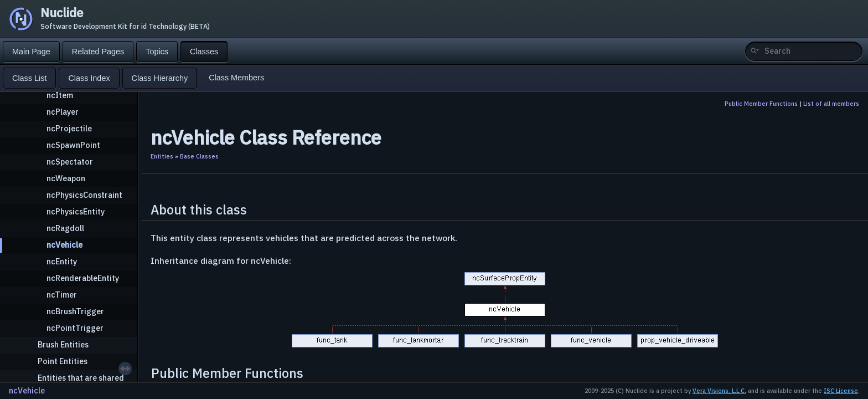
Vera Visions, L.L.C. (719, 391)
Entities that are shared (81, 378)
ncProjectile (69, 128)
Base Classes (199, 156)
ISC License (841, 391)
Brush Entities (63, 344)
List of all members (831, 104)
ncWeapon (66, 178)
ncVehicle (64, 245)
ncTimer (62, 295)
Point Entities (63, 361)
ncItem (60, 95)
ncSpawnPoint (73, 145)
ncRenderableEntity (83, 278)
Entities (162, 156)
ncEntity (62, 261)
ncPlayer (63, 112)
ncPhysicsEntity (76, 211)
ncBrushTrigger (75, 311)
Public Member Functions (761, 104)
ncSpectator (70, 162)
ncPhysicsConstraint (84, 195)
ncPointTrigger (75, 328)
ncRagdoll (65, 228)
